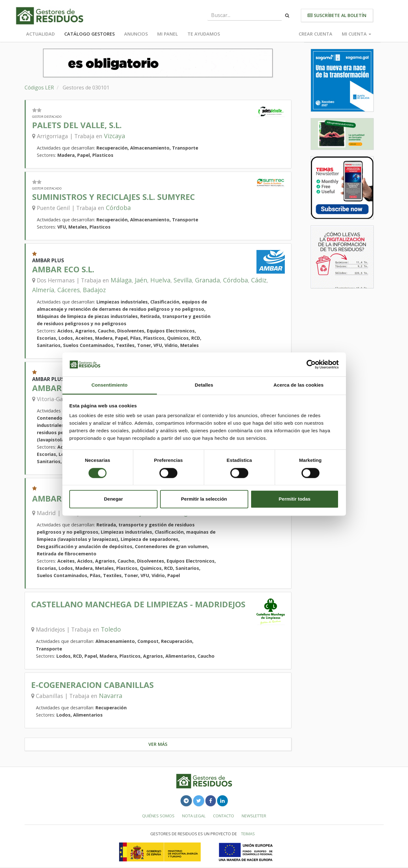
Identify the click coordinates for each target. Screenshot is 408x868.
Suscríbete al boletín (337, 15)
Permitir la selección (204, 499)
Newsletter (254, 816)
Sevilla (183, 280)
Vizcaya (115, 136)
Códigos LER (39, 88)
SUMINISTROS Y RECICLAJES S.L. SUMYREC (114, 197)
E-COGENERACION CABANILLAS (92, 685)
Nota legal (194, 816)
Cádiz (259, 280)
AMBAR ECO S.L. (63, 269)
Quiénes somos (158, 816)
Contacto (224, 816)
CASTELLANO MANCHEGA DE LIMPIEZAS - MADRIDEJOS (138, 604)
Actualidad (40, 34)
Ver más (158, 744)
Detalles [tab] (204, 385)
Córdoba (118, 208)
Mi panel (168, 34)
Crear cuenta (316, 34)
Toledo (111, 629)
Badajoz (94, 290)
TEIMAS (248, 834)
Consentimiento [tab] (109, 385)
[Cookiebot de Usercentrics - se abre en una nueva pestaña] (311, 364)
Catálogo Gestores (89, 34)
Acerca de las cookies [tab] (299, 385)
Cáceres (69, 290)
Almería (43, 290)
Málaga (121, 280)
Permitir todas (295, 499)
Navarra (111, 696)
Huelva (160, 280)
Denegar (113, 499)
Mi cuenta (356, 34)
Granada (207, 280)
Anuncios (136, 34)
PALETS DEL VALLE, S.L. (77, 125)
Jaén (141, 280)
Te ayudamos (204, 34)
